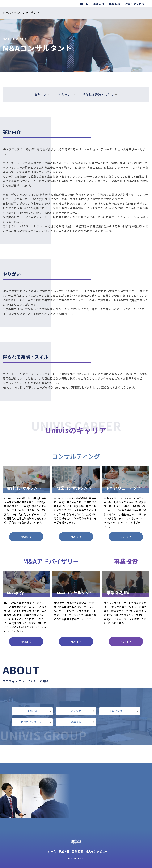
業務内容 (43, 95)
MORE (26, 537)
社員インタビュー (136, 4)
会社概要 (39, 711)
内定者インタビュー (36, 722)
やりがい (67, 95)
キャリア (83, 711)
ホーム (84, 4)
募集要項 (115, 4)
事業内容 (99, 4)
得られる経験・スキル (100, 95)
